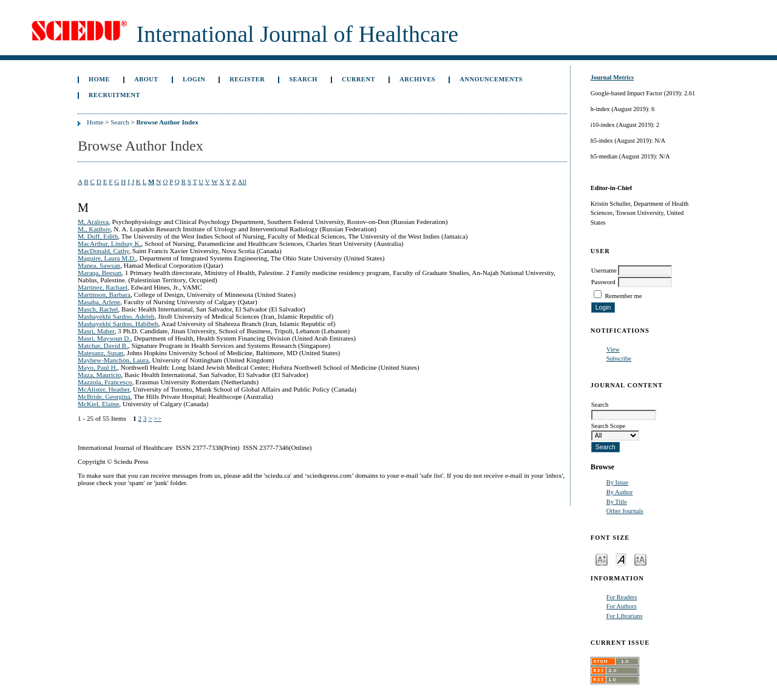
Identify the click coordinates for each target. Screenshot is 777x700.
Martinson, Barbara (104, 294)
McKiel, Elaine (98, 404)
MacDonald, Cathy (103, 251)
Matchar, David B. (103, 345)
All (242, 182)
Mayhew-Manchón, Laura (113, 360)
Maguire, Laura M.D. (107, 258)
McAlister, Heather (103, 389)
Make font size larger (640, 559)
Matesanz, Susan (100, 353)
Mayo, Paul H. (97, 367)
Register (247, 79)
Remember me (623, 296)
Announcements (491, 79)
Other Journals (625, 511)
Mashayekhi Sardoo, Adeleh (116, 316)
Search (303, 79)
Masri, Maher (96, 331)
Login (194, 79)
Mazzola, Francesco (105, 382)
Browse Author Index (168, 122)
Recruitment (114, 95)
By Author (620, 492)
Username (604, 270)
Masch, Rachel (98, 309)
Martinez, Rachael (103, 287)
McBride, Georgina (104, 396)
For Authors (622, 606)
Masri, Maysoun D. (104, 338)
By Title (617, 502)
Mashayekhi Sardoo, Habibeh (118, 324)
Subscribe (619, 358)
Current (358, 79)
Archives (417, 79)
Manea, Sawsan (99, 265)
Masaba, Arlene (99, 302)
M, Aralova (93, 222)
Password (603, 282)
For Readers (622, 597)
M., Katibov (94, 229)
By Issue (617, 482)
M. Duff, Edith (98, 236)
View (613, 349)
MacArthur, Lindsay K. (110, 243)
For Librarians (625, 616)
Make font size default (621, 559)
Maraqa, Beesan (100, 273)
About (146, 79)
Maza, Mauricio (99, 375)
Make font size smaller (602, 559)
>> (158, 418)
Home (99, 79)
